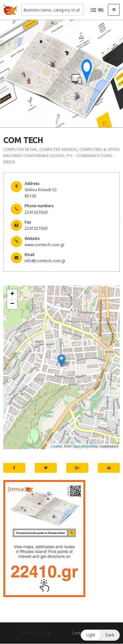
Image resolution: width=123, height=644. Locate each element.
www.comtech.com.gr (45, 245)
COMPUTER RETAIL (20, 149)
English (101, 10)
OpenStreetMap (86, 446)
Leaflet (57, 446)
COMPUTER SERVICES (58, 149)
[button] (100, 635)
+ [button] (12, 294)
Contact (79, 633)
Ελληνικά (93, 10)
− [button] (12, 304)
